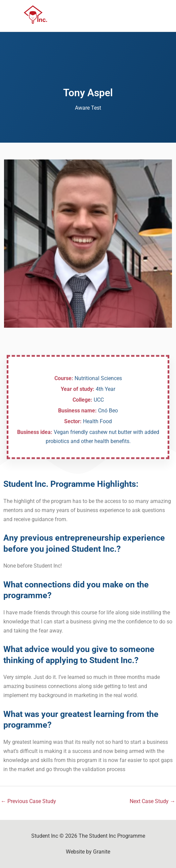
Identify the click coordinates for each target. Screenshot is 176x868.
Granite (102, 852)
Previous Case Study (28, 801)
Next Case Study (152, 801)
